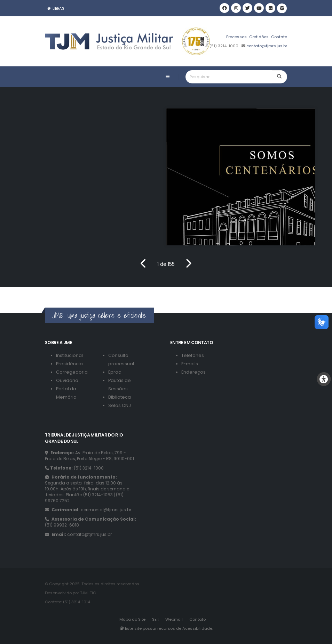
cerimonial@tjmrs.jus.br (106, 510)
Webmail (174, 619)
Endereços (193, 372)
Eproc (115, 372)
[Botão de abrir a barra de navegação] (168, 77)
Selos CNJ (120, 405)
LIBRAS (56, 8)
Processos (236, 37)
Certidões (259, 37)
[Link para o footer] (1, 291)
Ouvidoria (67, 380)
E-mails (190, 364)
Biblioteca (120, 397)
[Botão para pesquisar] (279, 77)
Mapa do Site (132, 619)
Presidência (69, 364)
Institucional (69, 355)
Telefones (193, 355)
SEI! (155, 619)
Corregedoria (72, 372)
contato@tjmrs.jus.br (266, 46)
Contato (279, 37)
